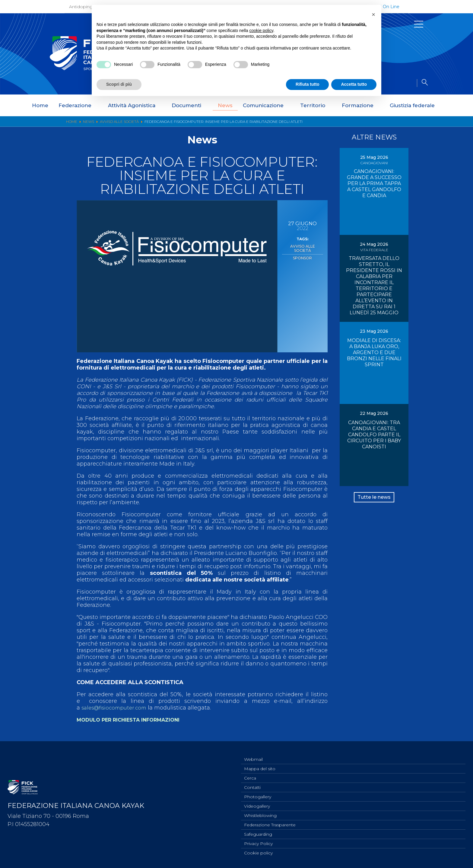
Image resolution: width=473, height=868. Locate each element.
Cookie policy (258, 853)
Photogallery (258, 793)
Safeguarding (258, 833)
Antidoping (81, 7)
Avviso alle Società (302, 246)
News (225, 105)
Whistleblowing (260, 813)
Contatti (252, 783)
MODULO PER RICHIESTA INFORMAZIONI (135, 720)
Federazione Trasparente (270, 823)
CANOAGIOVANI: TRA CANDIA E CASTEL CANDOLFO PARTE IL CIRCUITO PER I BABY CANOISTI (374, 435)
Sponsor (302, 252)
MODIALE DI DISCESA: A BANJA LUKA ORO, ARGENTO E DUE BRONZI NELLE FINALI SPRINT (374, 352)
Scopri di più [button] (119, 84)
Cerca (250, 773)
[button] (373, 14)
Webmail (253, 753)
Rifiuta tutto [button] (308, 84)
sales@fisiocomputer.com (116, 708)
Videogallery (257, 803)
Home (40, 105)
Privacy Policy (258, 843)
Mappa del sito (260, 763)
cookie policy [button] (261, 30)
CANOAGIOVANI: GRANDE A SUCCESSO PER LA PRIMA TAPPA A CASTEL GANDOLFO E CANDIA (374, 183)
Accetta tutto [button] (354, 84)
